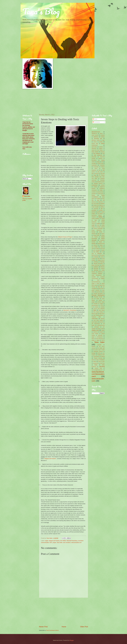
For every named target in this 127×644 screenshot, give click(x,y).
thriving (99, 353)
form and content (95, 204)
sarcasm (101, 322)
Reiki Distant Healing (98, 312)
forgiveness (101, 202)
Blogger (72, 640)
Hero (98, 225)
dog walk (103, 173)
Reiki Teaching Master (98, 315)
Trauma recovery (98, 358)
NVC (51, 543)
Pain (99, 287)
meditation (96, 267)
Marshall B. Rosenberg (70, 310)
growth (99, 212)
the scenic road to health (99, 350)
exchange (94, 194)
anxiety (101, 142)
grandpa (101, 210)
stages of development (97, 337)
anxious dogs (95, 144)
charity (98, 162)
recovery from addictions (99, 309)
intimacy (95, 245)
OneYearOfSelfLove (96, 282)
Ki (102, 252)
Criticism (103, 167)
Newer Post (43, 627)
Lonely (102, 257)
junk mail (103, 249)
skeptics (101, 332)
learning (93, 255)
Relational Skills (96, 317)
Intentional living (101, 244)
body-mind (94, 157)
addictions (96, 137)
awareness (94, 149)
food (98, 200)
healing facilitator (95, 219)
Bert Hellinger (97, 153)
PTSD (102, 305)
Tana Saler (60, 543)
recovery (103, 307)
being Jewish (95, 152)
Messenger (96, 269)
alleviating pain (98, 138)
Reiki (95, 310)
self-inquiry (97, 327)
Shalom (103, 330)
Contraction (102, 165)
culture (96, 168)
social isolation (95, 334)
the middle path (101, 348)
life (97, 255)
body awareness (98, 155)
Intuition (101, 245)
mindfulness (100, 272)
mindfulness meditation (97, 274)
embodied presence (98, 183)
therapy (94, 353)
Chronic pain (100, 163)
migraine (103, 269)
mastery (103, 265)
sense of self (100, 329)
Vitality (96, 365)
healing (100, 217)
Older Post (84, 627)
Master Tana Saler (96, 265)
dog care (97, 173)
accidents (103, 135)
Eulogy (101, 190)
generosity (96, 209)
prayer (54, 543)
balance (101, 149)
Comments (96, 122)
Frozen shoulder (95, 207)
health (98, 224)
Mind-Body (96, 270)
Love (99, 259)
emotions (103, 185)
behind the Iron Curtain (97, 150)
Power (98, 299)
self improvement (96, 324)
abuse (101, 134)
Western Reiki (98, 368)
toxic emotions (67, 543)
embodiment (95, 185)
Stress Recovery (100, 339)
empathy (95, 187)
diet (93, 173)
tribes (93, 360)
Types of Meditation (100, 360)
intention (94, 244)
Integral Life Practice (54, 541)
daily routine (100, 172)
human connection (98, 229)
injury (99, 234)
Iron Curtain (95, 247)
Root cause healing (98, 320)
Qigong (97, 307)
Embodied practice (101, 182)
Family (93, 195)
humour (94, 232)
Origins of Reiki (95, 284)
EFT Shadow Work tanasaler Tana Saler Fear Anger (98, 177)
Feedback (98, 199)
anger (47, 541)
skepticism (95, 332)
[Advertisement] (32, 101)
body (104, 154)
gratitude (94, 212)
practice (100, 300)
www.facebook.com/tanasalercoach (98, 374)
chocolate (94, 163)
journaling (97, 249)
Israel (102, 247)
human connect (101, 227)
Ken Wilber (63, 541)
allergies (103, 137)
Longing (93, 259)
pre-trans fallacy (101, 302)
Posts (95, 119)
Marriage (103, 262)
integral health (96, 235)
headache (94, 217)
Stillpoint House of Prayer (65, 237)
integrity (101, 242)
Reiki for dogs (95, 314)
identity (101, 232)
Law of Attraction (97, 254)
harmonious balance (97, 215)
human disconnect (97, 230)
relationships (95, 319)
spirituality (100, 335)
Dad (100, 170)
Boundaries (94, 160)
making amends (101, 260)
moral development (97, 275)
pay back (98, 292)
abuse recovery (95, 135)
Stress (93, 339)
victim (95, 361)
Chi (102, 162)
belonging (103, 152)
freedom (103, 204)
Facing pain (100, 194)
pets (93, 299)
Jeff (92, 249)
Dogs (95, 175)
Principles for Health (98, 304)
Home (64, 627)
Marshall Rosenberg (72, 541)
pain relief (101, 289)
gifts (102, 209)
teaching (94, 346)
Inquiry (103, 234)
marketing (96, 262)
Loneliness (96, 257)
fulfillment (103, 207)
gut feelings (100, 214)
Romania (103, 319)
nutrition (103, 278)
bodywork (100, 159)
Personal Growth (98, 297)
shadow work (95, 330)
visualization (96, 363)
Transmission (96, 356)
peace (103, 292)
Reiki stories (102, 314)
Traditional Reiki (101, 355)
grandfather (94, 210)
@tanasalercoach (96, 132)
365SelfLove (94, 134)
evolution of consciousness (97, 192)
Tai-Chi (103, 340)
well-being (102, 366)
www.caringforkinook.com (97, 370)
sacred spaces (95, 322)
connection (94, 165)
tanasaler (99, 345)
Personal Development (98, 295)
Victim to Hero (101, 361)
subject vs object (96, 340)
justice (103, 250)
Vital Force (102, 363)
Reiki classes (102, 310)
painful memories (96, 290)
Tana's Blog (41, 11)
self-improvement (101, 325)
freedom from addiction (98, 205)
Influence (94, 234)
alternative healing (96, 140)
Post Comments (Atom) (52, 630)
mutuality (94, 277)
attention (101, 147)
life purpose (102, 255)
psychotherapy (95, 305)
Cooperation (96, 167)
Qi (92, 307)
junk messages (97, 250)
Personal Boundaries (98, 294)
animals (95, 142)
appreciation (94, 147)
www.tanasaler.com (76, 543)
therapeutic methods (98, 351)
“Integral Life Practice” (50, 459)
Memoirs (103, 267)
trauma (103, 356)
